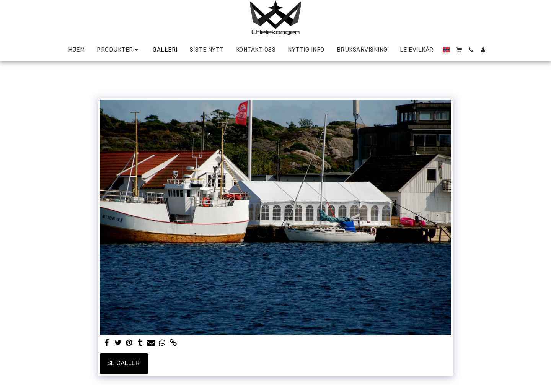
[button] (459, 50)
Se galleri (124, 363)
